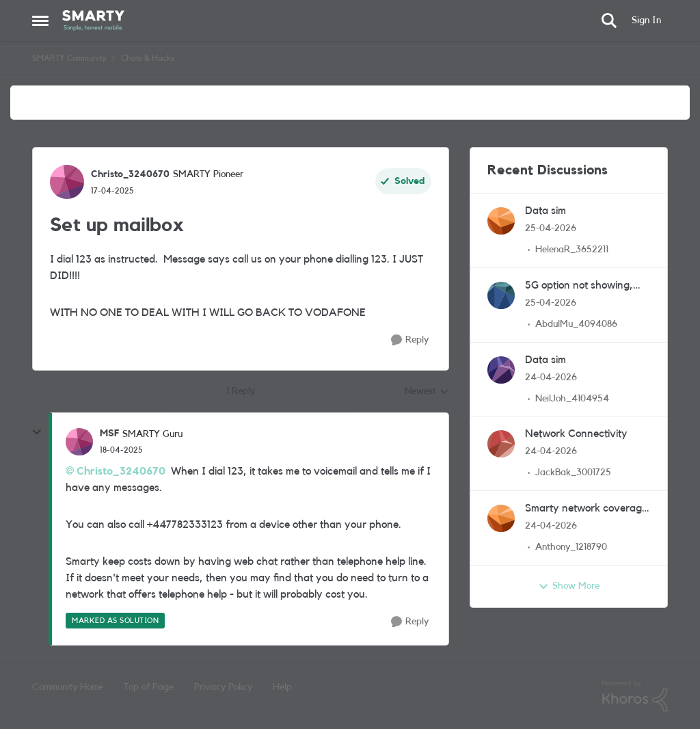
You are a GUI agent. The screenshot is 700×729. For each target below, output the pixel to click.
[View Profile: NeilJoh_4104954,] (501, 370)
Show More (569, 587)
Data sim (546, 211)
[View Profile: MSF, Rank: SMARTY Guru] (79, 442)
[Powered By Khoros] (635, 696)
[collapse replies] (37, 432)
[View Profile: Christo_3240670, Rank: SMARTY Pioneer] (67, 182)
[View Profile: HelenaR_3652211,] (501, 221)
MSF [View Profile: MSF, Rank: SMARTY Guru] (109, 434)
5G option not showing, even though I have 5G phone (580, 286)
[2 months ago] (551, 229)
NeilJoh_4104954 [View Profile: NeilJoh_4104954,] (572, 398)
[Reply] (410, 340)
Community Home (68, 687)
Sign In (646, 21)
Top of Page (149, 687)
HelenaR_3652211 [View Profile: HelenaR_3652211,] (572, 250)
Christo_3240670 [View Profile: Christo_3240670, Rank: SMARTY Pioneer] (130, 174)
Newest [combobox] (427, 393)
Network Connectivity (576, 434)
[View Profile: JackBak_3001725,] (501, 444)
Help (282, 687)
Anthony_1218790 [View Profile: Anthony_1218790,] (571, 547)
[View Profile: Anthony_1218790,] (501, 518)
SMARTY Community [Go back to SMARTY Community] (69, 58)
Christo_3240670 (121, 471)
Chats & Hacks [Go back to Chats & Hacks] (148, 58)
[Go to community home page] (93, 21)
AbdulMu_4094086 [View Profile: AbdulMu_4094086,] (576, 324)
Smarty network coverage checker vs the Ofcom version (586, 509)
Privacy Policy (223, 687)
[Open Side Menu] (40, 21)
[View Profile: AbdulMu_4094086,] (501, 295)
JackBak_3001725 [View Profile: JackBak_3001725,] (573, 473)
